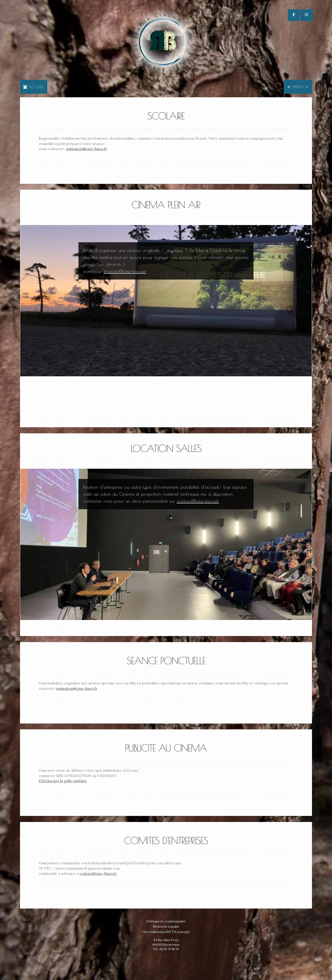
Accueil (34, 87)
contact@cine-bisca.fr (198, 501)
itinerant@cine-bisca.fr (125, 271)
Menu (301, 87)
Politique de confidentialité (166, 921)
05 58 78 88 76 (169, 949)
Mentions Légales (166, 927)
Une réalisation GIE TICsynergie (166, 932)
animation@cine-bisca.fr (86, 149)
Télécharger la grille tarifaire (63, 781)
